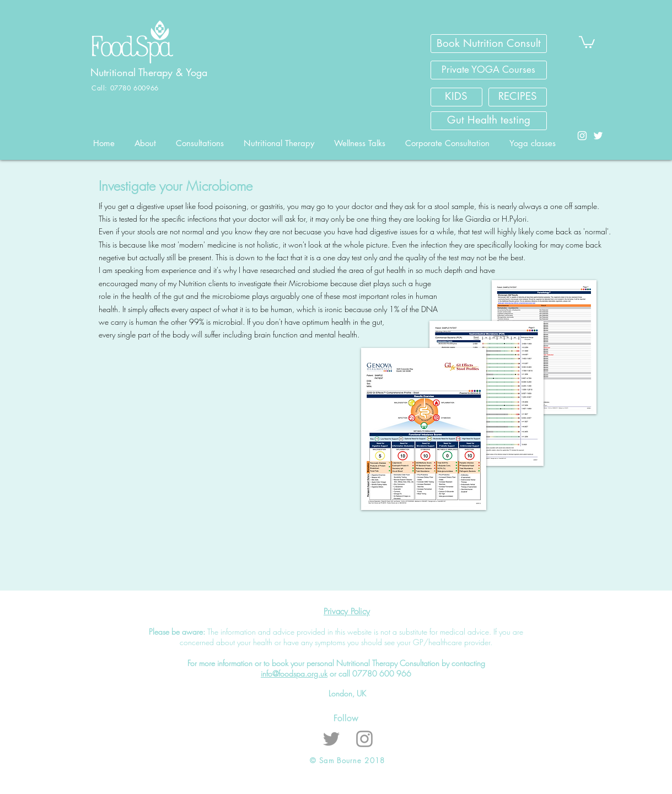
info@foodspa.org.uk (294, 674)
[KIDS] (456, 97)
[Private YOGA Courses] (489, 70)
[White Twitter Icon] (598, 136)
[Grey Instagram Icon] (364, 739)
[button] (587, 41)
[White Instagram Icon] (582, 136)
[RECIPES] (518, 97)
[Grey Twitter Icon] (331, 739)
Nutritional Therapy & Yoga (150, 72)
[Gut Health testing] (489, 121)
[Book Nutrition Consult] (489, 44)
